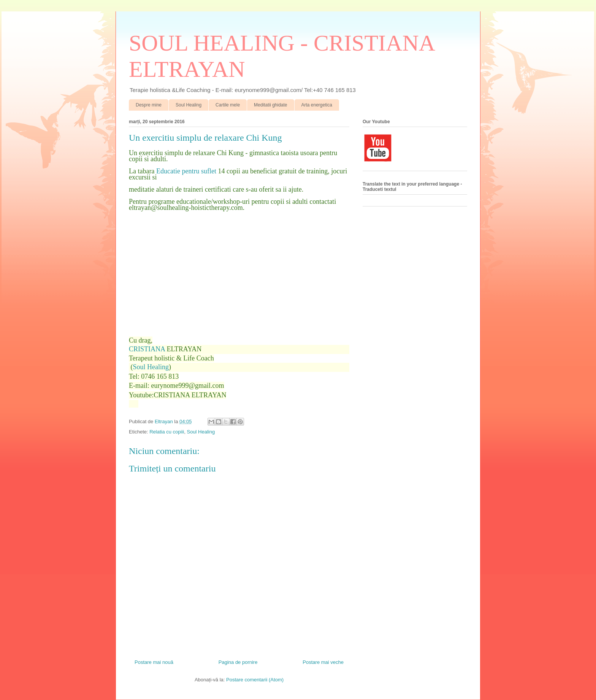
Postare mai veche (323, 662)
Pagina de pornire (238, 662)
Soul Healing (189, 105)
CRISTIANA (147, 349)
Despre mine (149, 105)
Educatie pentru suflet (186, 171)
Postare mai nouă (154, 662)
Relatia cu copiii (167, 432)
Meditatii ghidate (270, 105)
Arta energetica (317, 105)
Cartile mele (228, 105)
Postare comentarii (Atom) (255, 680)
